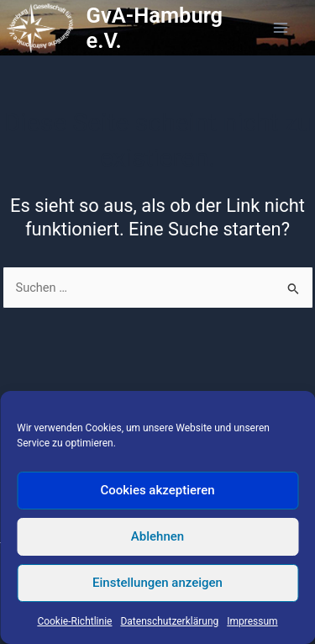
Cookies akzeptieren (157, 490)
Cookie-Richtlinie (74, 621)
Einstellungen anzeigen (157, 583)
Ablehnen (157, 536)
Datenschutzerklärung (169, 621)
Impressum (252, 621)
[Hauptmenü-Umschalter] (281, 28)
